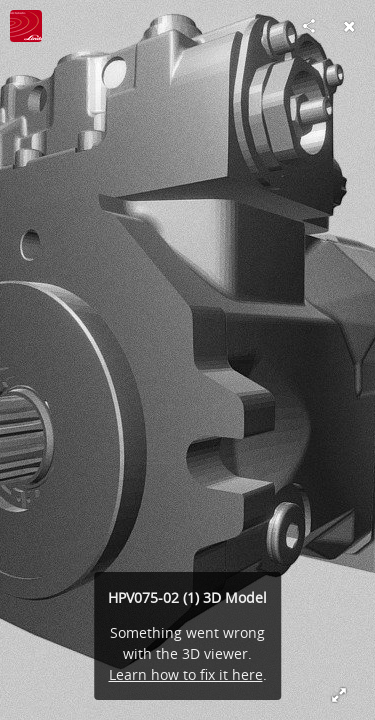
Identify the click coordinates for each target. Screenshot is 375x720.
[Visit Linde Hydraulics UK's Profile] (26, 26)
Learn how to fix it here (186, 674)
